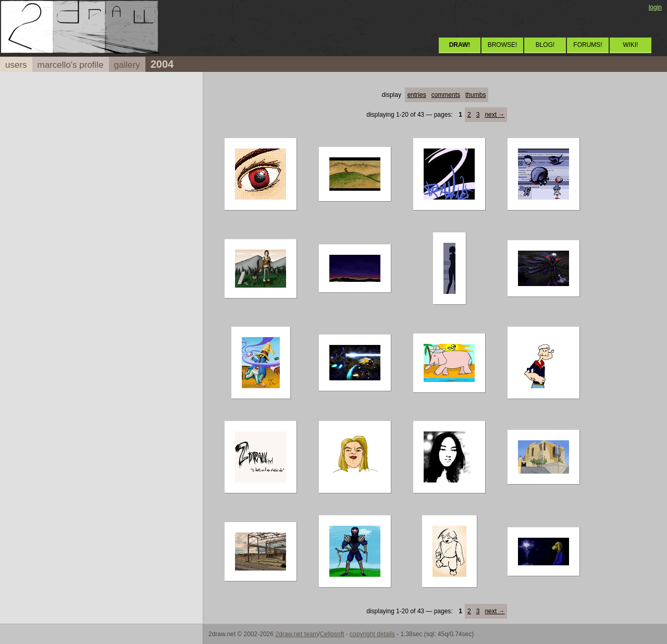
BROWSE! (503, 45)
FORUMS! (588, 45)
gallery (127, 65)
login (655, 7)
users (16, 65)
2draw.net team (297, 634)
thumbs (475, 95)
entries (417, 95)
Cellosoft (332, 634)
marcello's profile (71, 65)
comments (446, 95)
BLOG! (545, 45)
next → (495, 115)
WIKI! (630, 45)
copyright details (372, 634)
